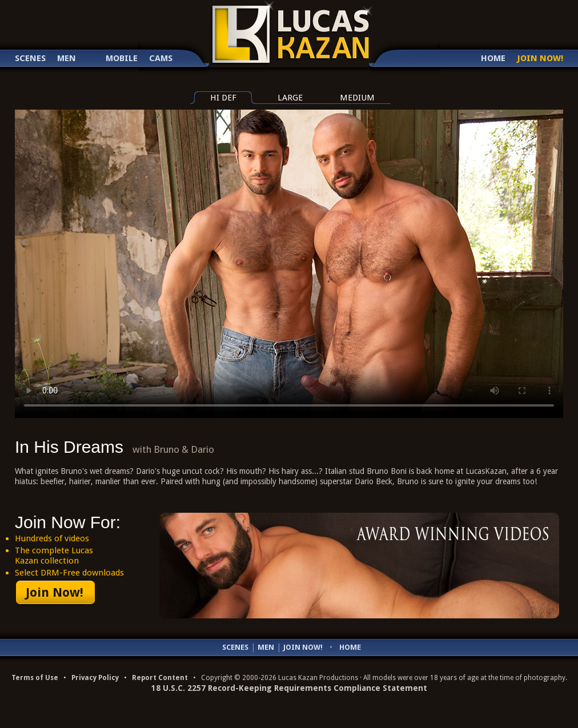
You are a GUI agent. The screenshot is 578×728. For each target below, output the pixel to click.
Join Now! (540, 59)
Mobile (122, 59)
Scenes (30, 59)
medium (357, 98)
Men (67, 59)
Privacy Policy (95, 678)
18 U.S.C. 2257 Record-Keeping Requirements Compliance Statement (289, 688)
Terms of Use (35, 678)
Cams (161, 59)
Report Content (160, 678)
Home (493, 59)
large (290, 98)
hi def (223, 98)
